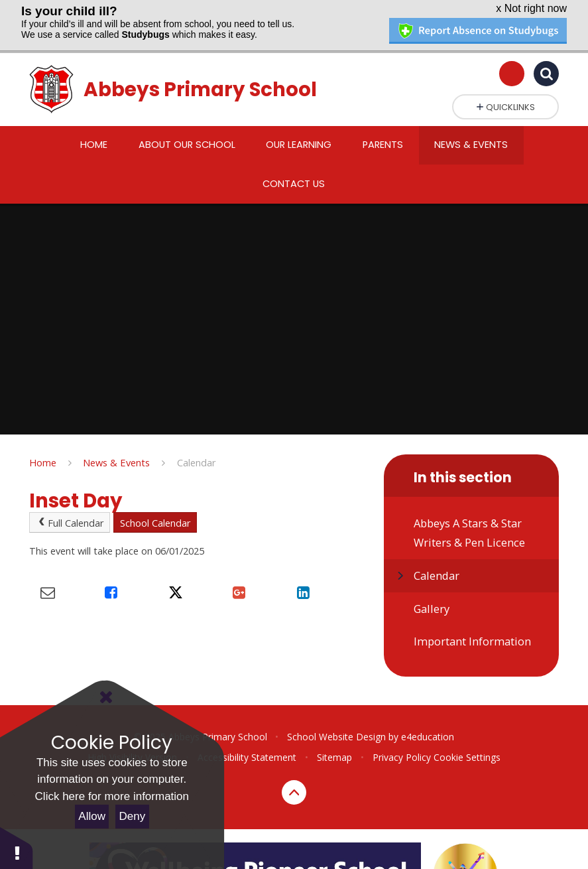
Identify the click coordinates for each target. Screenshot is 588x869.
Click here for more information (112, 796)
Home (43, 445)
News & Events (116, 445)
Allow (92, 816)
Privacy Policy (402, 741)
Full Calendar (70, 506)
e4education (428, 720)
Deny (133, 816)
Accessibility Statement (247, 741)
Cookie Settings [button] (467, 741)
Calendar (197, 445)
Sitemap (334, 741)
